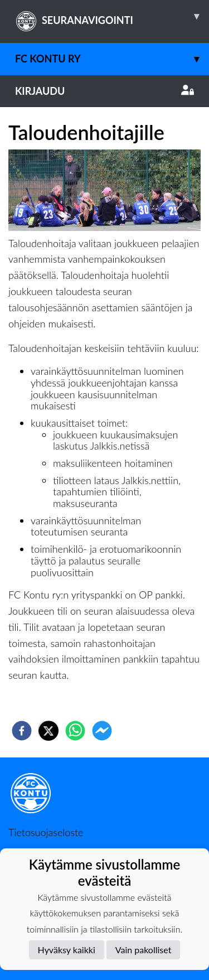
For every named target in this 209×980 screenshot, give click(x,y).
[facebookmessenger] (102, 731)
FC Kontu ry (112, 59)
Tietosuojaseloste (46, 832)
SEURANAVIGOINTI (112, 16)
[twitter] (48, 731)
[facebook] (22, 731)
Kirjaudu (104, 91)
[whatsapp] (75, 731)
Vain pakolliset (144, 950)
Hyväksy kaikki (67, 950)
